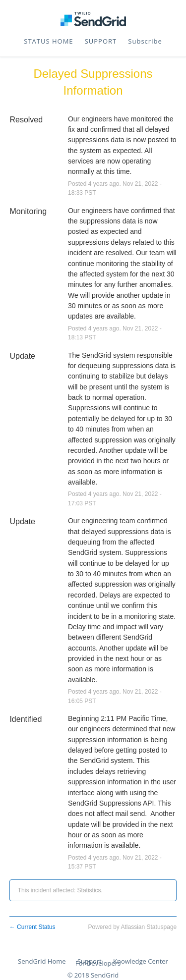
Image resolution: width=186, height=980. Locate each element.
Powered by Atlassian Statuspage (132, 927)
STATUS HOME (48, 41)
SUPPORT (101, 41)
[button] (145, 41)
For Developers (98, 963)
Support (90, 961)
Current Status (32, 927)
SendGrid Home (42, 961)
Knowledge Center (141, 961)
